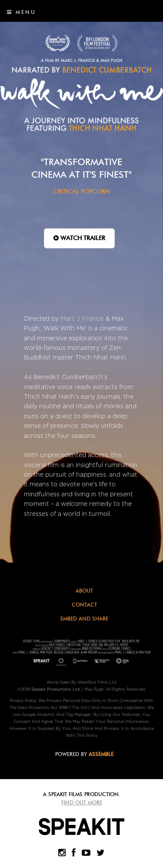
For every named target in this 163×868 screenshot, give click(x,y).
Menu (22, 12)
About (84, 591)
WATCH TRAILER (79, 238)
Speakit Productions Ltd (55, 689)
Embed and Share (84, 619)
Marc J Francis (82, 319)
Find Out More (82, 802)
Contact (84, 605)
